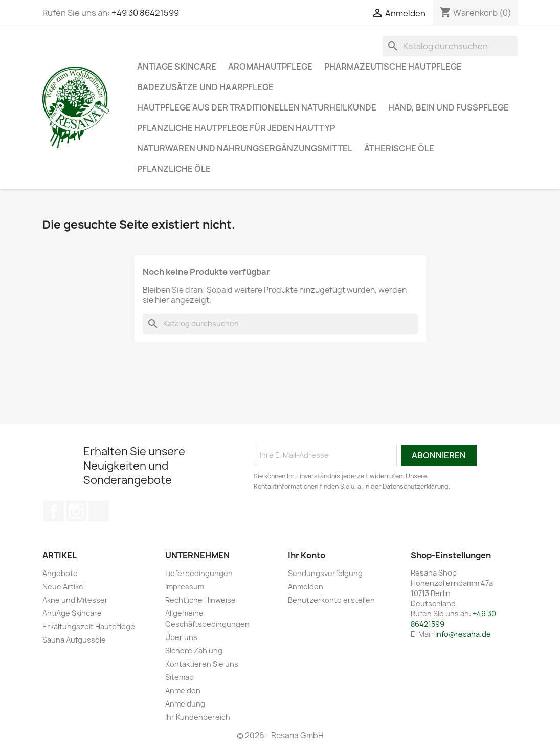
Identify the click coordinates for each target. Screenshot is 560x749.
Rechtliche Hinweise (200, 600)
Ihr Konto (307, 555)
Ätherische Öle (399, 148)
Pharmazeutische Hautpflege (393, 67)
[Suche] (450, 46)
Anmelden (183, 690)
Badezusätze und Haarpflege (205, 87)
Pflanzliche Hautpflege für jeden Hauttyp (236, 128)
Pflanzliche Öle (174, 169)
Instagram (76, 511)
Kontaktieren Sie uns (202, 664)
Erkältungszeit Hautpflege (89, 626)
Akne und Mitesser (75, 600)
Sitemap (180, 677)
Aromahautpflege (270, 67)
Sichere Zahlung (194, 651)
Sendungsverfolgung (325, 573)
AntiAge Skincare (177, 67)
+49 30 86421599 (145, 13)
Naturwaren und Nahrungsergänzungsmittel (245, 148)
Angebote (60, 573)
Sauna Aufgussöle (74, 640)
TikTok (99, 511)
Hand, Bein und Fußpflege (449, 107)
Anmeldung (185, 704)
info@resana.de (463, 634)
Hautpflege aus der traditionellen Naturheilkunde (257, 107)
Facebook (54, 511)
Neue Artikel (64, 587)
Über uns (181, 637)
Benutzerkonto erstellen (331, 600)
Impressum (185, 587)
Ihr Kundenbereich (198, 717)
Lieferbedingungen (199, 573)
